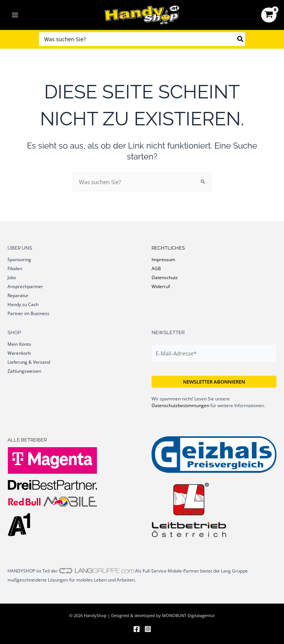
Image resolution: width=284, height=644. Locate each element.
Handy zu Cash (23, 304)
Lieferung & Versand (29, 362)
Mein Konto (19, 344)
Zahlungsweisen (24, 371)
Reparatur (18, 295)
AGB (156, 268)
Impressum (163, 259)
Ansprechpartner (25, 286)
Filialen (15, 268)
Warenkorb (19, 353)
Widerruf (161, 286)
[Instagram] (148, 629)
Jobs (12, 277)
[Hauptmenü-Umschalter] (15, 15)
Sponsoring (19, 259)
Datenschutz (165, 277)
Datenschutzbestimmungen (180, 405)
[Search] (241, 39)
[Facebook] (137, 629)
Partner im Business (28, 313)
